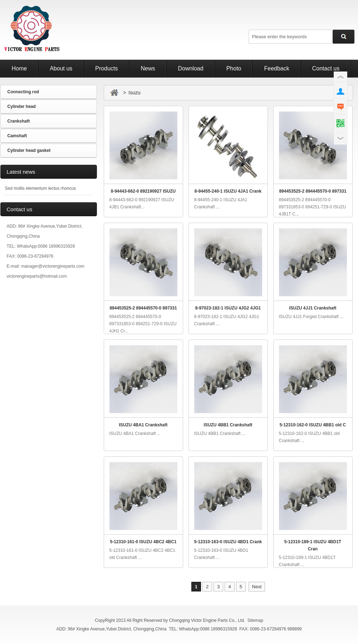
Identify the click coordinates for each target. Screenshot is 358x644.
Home (19, 68)
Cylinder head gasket (29, 150)
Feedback (276, 68)
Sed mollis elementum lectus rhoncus (41, 188)
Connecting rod (23, 92)
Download (191, 68)
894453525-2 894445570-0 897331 (313, 191)
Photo (234, 68)
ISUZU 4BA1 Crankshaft (143, 425)
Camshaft (17, 136)
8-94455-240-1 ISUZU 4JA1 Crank (228, 191)
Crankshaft (19, 121)
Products (106, 68)
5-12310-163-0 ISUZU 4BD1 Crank (228, 542)
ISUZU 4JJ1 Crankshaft (313, 308)
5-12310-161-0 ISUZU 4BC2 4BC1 (143, 542)
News (148, 68)
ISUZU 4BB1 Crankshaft (228, 425)
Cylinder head (22, 106)
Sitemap (255, 620)
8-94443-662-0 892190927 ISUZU (143, 191)
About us (61, 68)
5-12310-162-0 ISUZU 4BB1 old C (313, 425)
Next (257, 587)
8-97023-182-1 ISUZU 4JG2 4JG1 (228, 308)
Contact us (326, 68)
